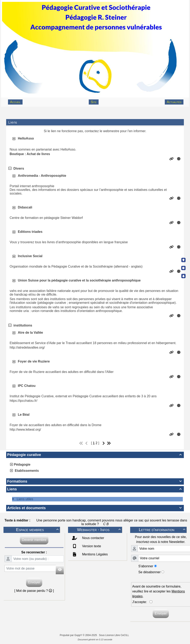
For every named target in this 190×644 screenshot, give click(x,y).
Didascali (25, 207)
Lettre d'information (163, 530)
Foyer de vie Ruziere (34, 361)
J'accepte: (141, 602)
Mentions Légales (94, 554)
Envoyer (34, 582)
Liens (95, 489)
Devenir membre (34, 540)
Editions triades (30, 232)
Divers (16, 168)
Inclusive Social (30, 256)
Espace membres (38, 530)
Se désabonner (150, 572)
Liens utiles (25, 499)
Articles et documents (95, 508)
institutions (20, 325)
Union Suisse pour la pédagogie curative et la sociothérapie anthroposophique (79, 280)
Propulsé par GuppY (71, 635)
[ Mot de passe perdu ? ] (34, 591)
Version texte (91, 546)
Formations (95, 481)
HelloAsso (26, 138)
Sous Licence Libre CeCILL (114, 635)
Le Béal (24, 415)
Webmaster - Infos (100, 530)
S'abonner (146, 566)
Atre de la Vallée (30, 333)
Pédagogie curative (95, 455)
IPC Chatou (27, 386)
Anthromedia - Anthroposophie (42, 176)
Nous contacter (93, 538)
